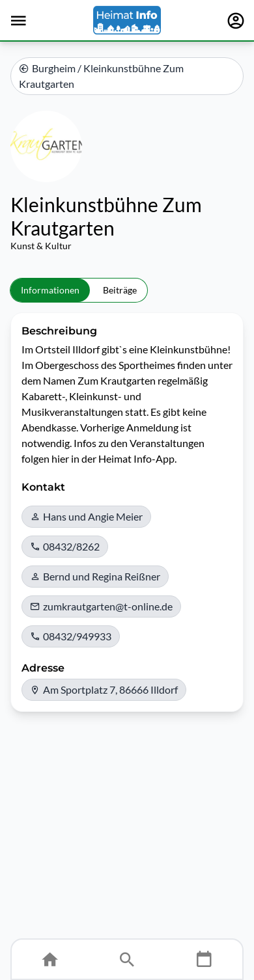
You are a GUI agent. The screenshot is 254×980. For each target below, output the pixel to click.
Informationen (50, 290)
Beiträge (120, 290)
